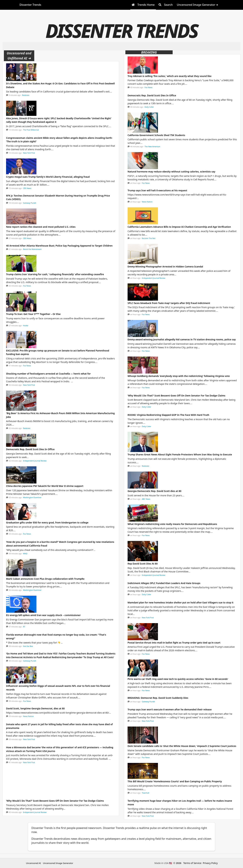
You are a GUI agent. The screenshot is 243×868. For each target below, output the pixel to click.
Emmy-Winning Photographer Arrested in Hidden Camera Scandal (165, 267)
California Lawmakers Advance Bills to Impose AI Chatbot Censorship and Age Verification (179, 227)
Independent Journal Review (35, 461)
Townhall (146, 793)
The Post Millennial (31, 130)
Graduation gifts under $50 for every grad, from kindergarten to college (47, 523)
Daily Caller (149, 107)
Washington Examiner (32, 497)
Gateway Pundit (30, 203)
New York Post (29, 153)
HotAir (26, 326)
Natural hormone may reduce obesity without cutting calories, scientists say (171, 172)
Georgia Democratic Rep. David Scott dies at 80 (154, 491)
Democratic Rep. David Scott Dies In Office (30, 449)
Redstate (26, 95)
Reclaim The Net (149, 238)
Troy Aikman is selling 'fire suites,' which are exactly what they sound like (170, 76)
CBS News (27, 188)
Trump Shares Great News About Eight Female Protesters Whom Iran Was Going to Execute (180, 454)
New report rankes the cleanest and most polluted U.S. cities (41, 227)
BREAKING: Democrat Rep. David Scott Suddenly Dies (158, 698)
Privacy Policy (210, 863)
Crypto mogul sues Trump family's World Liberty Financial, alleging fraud (48, 177)
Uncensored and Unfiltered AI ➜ (19, 56)
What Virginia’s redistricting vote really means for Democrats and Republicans (172, 524)
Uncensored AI (33, 863)
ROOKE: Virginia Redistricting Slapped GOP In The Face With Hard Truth (168, 415)
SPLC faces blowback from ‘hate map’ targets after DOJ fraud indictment (169, 303)
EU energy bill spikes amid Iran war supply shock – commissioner (43, 615)
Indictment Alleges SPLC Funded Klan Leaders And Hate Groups (164, 583)
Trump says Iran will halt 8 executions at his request (157, 190)
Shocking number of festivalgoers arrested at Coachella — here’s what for (48, 374)
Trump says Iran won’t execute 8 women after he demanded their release (170, 709)
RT (24, 627)
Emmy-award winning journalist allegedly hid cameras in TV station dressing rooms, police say (182, 339)
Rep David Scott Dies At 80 (143, 564)
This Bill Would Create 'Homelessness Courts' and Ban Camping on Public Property (175, 781)
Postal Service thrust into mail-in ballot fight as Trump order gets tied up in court (174, 643)
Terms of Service (192, 863)
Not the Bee (28, 646)
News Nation (28, 716)
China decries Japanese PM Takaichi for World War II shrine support (45, 486)
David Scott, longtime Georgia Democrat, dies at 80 (35, 708)
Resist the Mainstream (32, 249)
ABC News (146, 499)
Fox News (27, 286)
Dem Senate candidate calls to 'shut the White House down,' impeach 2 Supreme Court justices (182, 746)
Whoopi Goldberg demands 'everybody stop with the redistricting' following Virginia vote (179, 376)
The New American (152, 147)
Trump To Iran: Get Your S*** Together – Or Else (33, 314)
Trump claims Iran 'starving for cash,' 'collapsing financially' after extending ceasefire (55, 274)
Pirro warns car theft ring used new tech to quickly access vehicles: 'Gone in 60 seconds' (178, 679)
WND (25, 554)
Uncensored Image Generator (58, 863)
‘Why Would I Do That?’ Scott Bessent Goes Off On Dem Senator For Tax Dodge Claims (55, 801)
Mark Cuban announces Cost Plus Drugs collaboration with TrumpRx (45, 579)
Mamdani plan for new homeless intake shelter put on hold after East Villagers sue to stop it (180, 602)
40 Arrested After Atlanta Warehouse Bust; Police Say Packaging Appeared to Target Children (59, 246)
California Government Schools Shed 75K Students (156, 135)
